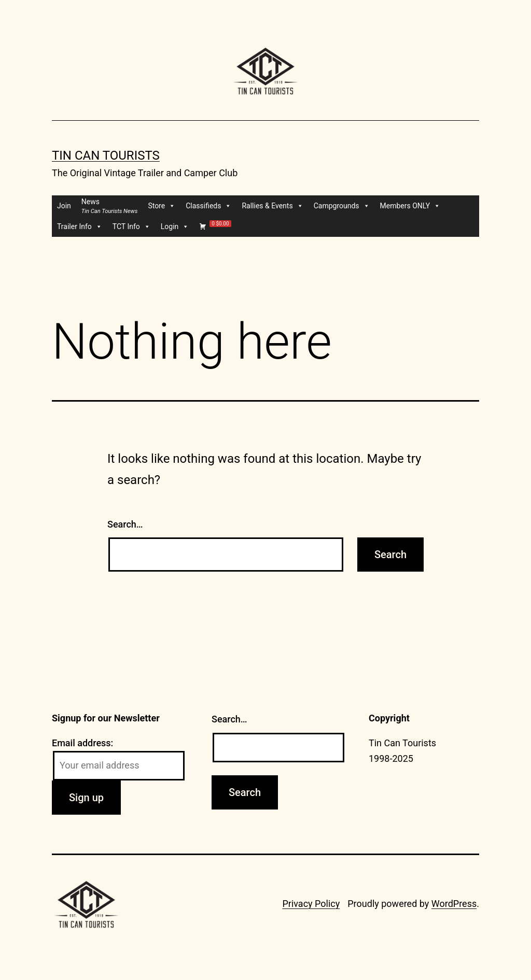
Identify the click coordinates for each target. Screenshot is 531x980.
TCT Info (131, 226)
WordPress (454, 904)
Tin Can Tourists (106, 155)
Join (64, 206)
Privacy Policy (311, 904)
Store (162, 206)
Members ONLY (410, 206)
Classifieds (208, 206)
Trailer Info (80, 226)
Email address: (82, 743)
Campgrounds (342, 206)
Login (175, 226)
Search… (125, 524)
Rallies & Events (272, 206)
